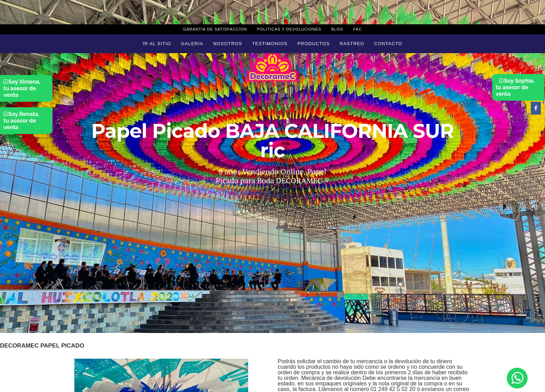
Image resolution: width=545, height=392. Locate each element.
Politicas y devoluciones (289, 29)
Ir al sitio (157, 44)
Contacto (388, 44)
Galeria (192, 44)
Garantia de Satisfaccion (215, 29)
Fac (357, 29)
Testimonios (270, 44)
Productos (314, 44)
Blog (337, 29)
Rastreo (352, 44)
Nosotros (227, 44)
